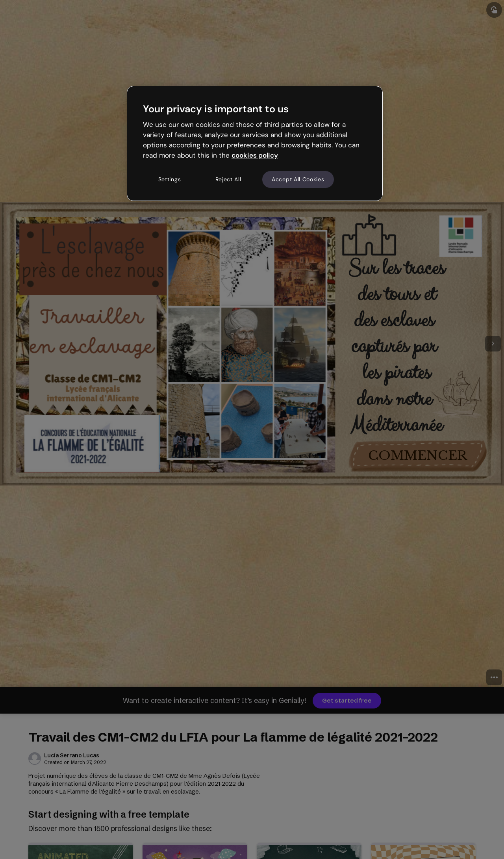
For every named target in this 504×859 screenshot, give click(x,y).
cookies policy (255, 155)
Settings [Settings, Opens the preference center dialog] (170, 179)
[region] (255, 143)
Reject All (228, 179)
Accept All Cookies (298, 179)
